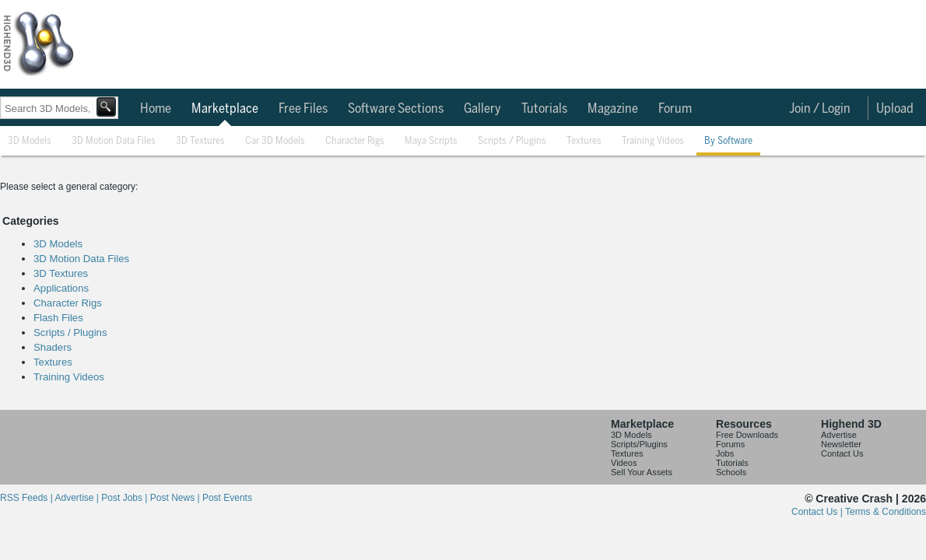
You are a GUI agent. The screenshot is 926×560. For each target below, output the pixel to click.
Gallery (482, 109)
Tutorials (544, 109)
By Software (728, 141)
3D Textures (200, 141)
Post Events (227, 498)
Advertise (839, 435)
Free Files (303, 109)
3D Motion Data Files (114, 141)
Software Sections (396, 109)
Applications (61, 288)
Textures (584, 141)
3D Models (30, 141)
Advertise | (78, 498)
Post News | (176, 498)
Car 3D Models (275, 141)
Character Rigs (355, 141)
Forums (730, 444)
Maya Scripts (431, 141)
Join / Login (820, 109)
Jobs (725, 453)
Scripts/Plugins (639, 444)
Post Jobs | (125, 498)
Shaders (53, 347)
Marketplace (225, 109)
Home (156, 109)
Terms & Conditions (886, 512)
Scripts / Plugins (512, 141)
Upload (895, 109)
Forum (675, 109)
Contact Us (842, 453)
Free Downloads (747, 435)
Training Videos (653, 141)
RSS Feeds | (27, 498)
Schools (731, 472)
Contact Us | (818, 512)
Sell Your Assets (642, 472)
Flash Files (58, 318)
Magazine (613, 109)
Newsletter (841, 444)
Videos (624, 463)
